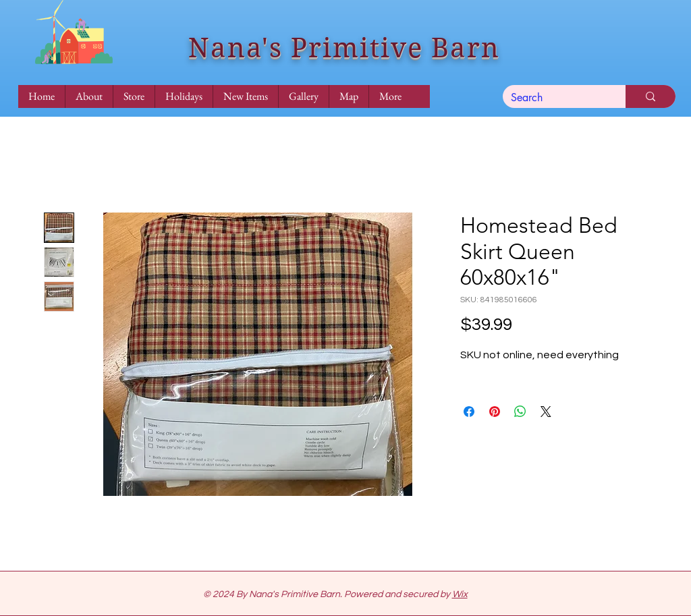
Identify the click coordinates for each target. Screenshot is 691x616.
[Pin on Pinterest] (495, 412)
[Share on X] (546, 412)
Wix (460, 594)
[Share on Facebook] (469, 412)
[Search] (554, 98)
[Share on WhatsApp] (520, 412)
